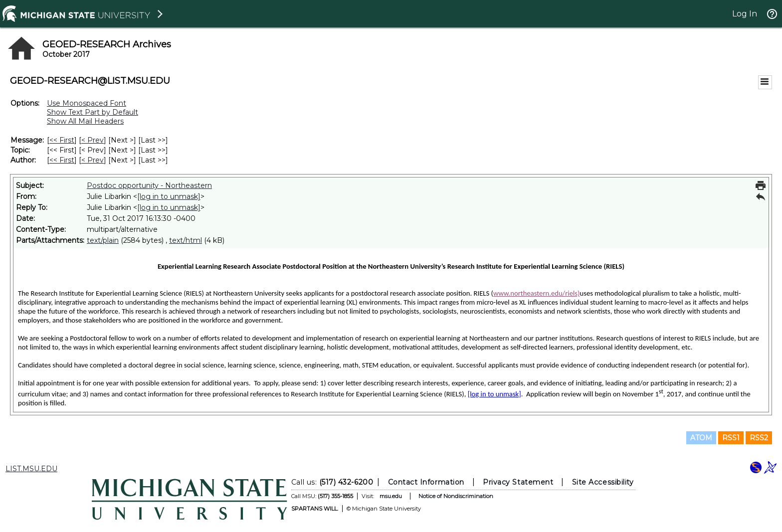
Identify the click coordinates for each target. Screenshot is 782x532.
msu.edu (391, 496)
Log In (745, 14)
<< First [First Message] (62, 140)
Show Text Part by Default (93, 112)
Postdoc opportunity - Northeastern (149, 185)
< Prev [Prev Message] (93, 140)
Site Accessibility (603, 482)
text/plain (103, 240)
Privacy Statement (518, 482)
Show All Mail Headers (85, 121)
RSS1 (731, 438)
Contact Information (426, 482)
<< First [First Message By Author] (62, 160)
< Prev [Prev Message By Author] (93, 160)
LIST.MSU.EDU (31, 469)
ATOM (701, 438)
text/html (186, 240)
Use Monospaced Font (87, 103)
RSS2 (759, 438)
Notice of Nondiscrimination (456, 496)
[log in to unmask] (169, 196)
